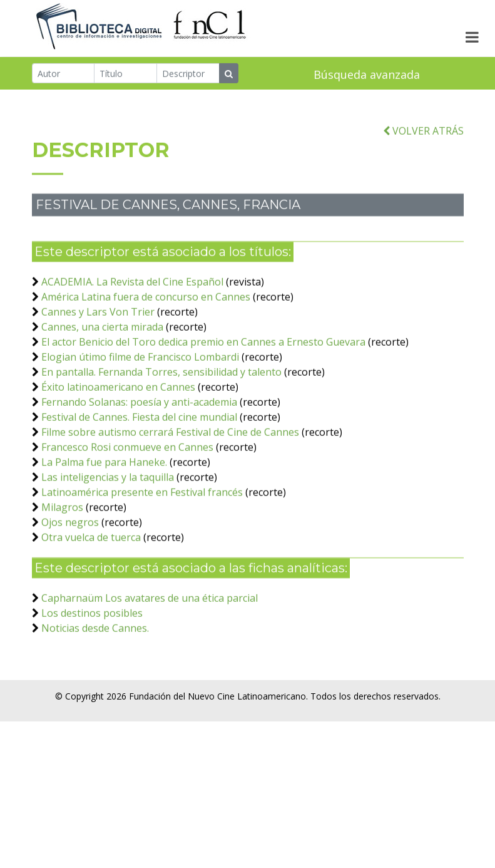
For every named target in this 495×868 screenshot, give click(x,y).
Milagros (62, 524)
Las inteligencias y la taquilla (108, 494)
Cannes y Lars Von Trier (98, 329)
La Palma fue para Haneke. (104, 479)
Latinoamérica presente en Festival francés (142, 509)
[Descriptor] (188, 74)
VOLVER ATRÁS (423, 148)
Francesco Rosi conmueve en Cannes (127, 464)
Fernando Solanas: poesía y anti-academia (139, 419)
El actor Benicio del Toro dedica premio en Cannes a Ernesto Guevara (203, 359)
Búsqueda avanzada (367, 75)
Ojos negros (70, 539)
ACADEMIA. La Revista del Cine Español (132, 299)
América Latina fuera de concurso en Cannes (146, 314)
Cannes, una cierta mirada (102, 344)
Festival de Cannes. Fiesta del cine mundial (139, 434)
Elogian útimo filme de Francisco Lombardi (140, 374)
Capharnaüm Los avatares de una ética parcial (150, 615)
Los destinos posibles (92, 630)
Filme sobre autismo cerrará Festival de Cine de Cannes (170, 449)
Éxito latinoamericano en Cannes (118, 404)
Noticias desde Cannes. (95, 645)
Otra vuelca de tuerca (91, 554)
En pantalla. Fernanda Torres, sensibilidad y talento (161, 389)
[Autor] (64, 74)
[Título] (125, 74)
